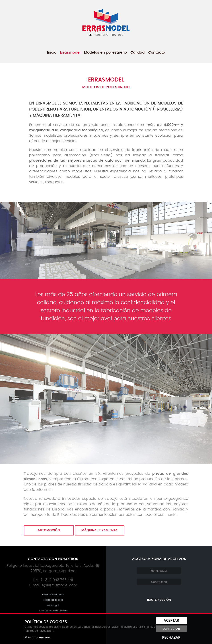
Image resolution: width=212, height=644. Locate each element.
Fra (113, 35)
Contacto (157, 52)
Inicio (52, 52)
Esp (91, 35)
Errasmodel (70, 52)
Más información (37, 637)
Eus (98, 35)
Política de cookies (53, 600)
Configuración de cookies (53, 611)
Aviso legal (53, 605)
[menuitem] (52, 52)
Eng (106, 35)
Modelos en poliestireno (105, 52)
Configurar (171, 629)
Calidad (138, 52)
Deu (121, 35)
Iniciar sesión (159, 600)
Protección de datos (53, 595)
